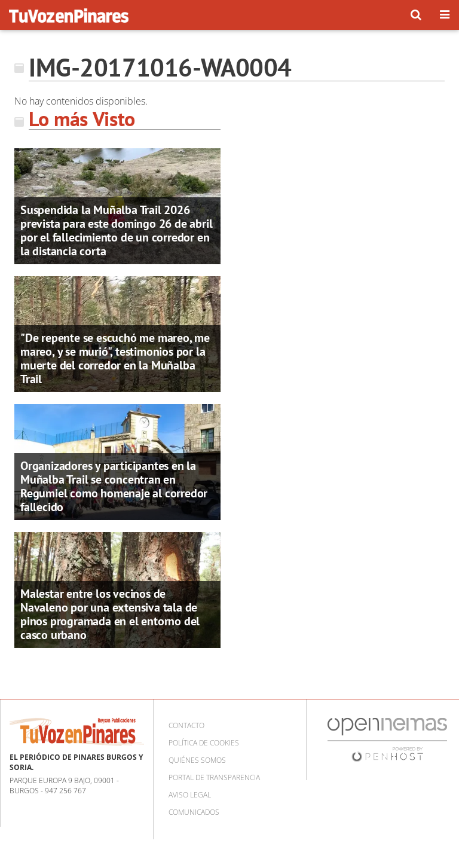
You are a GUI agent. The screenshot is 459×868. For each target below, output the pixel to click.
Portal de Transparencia (214, 777)
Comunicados (194, 812)
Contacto (186, 725)
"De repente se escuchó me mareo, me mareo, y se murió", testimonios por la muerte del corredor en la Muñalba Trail (115, 358)
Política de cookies (204, 743)
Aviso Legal (190, 795)
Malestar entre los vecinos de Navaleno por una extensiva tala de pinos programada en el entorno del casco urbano (110, 614)
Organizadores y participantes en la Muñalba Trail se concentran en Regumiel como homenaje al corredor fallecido (114, 486)
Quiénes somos (197, 760)
